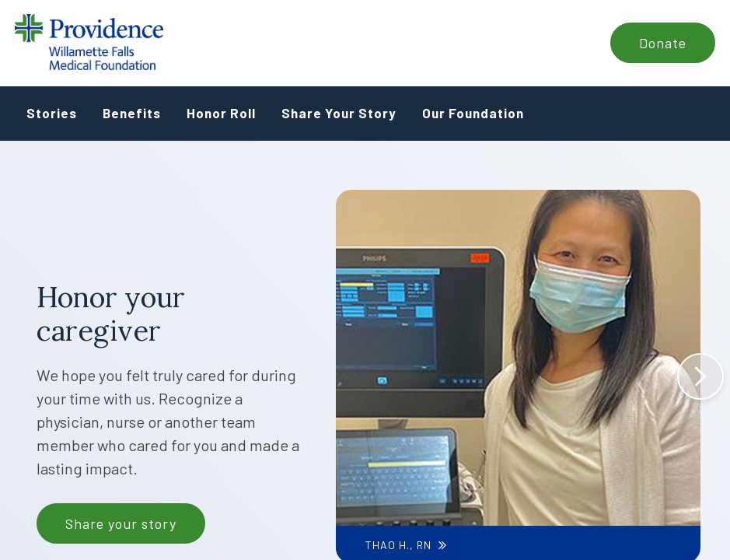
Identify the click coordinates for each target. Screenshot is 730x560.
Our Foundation (473, 113)
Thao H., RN (398, 545)
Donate (663, 43)
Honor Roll (221, 113)
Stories (52, 113)
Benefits (132, 113)
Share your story (121, 523)
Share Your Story (339, 113)
